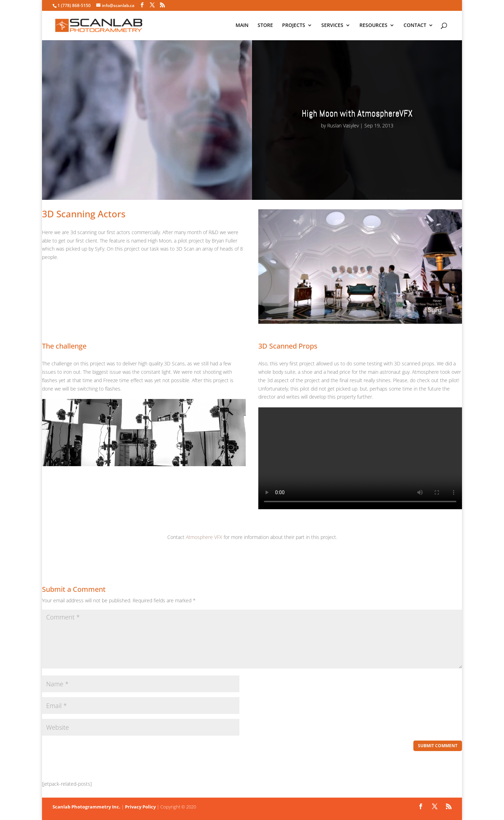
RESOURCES (373, 26)
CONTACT (415, 26)
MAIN (242, 26)
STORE (265, 26)
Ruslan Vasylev (343, 125)
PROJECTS (294, 26)
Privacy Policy (140, 807)
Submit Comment (438, 746)
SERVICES (332, 26)
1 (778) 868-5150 (74, 5)
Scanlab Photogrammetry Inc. (86, 807)
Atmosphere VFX (204, 537)
